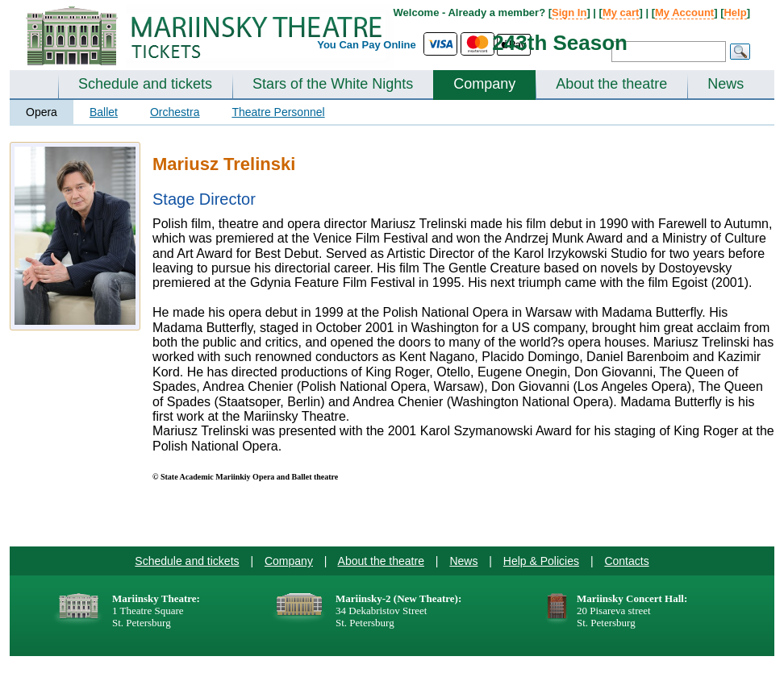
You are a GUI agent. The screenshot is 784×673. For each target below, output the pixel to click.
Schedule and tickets (145, 84)
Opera (42, 112)
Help (735, 12)
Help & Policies (541, 561)
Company (484, 84)
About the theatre (611, 84)
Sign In (569, 12)
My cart (621, 12)
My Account (684, 12)
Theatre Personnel (278, 112)
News (726, 84)
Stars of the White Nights (333, 84)
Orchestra (175, 112)
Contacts (626, 561)
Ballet (104, 112)
